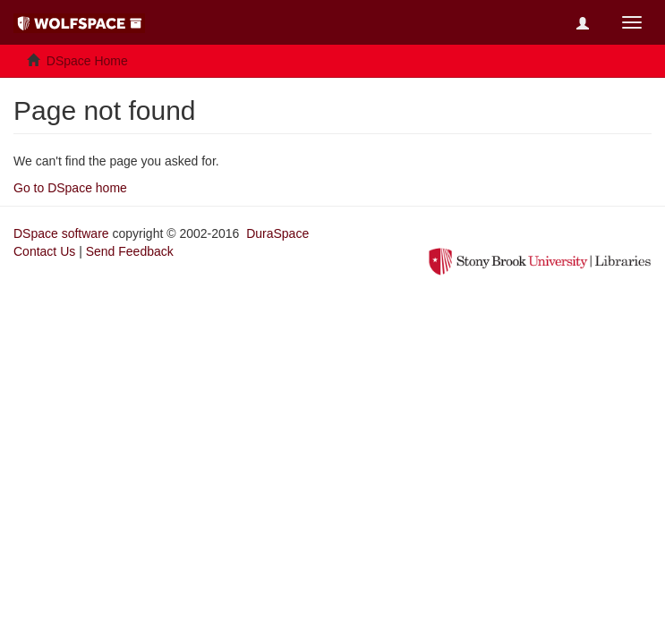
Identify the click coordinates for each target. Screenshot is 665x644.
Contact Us (44, 251)
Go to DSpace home (70, 188)
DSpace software (61, 233)
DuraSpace (277, 233)
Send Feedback (130, 251)
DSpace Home (87, 61)
